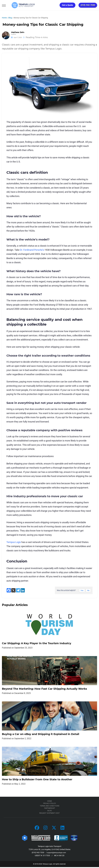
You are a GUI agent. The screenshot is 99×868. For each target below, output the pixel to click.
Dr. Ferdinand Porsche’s (32, 250)
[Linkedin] (23, 590)
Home (4, 18)
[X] (13, 590)
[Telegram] (18, 590)
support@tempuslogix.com (57, 853)
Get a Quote (67, 5)
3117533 (46, 856)
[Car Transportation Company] (37, 829)
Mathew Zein (18, 32)
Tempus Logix (14, 542)
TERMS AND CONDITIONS (50, 807)
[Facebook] (9, 590)
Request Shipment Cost (49, 814)
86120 (62, 856)
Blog (10, 18)
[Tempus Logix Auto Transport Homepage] (19, 5)
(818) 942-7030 (88, 5)
